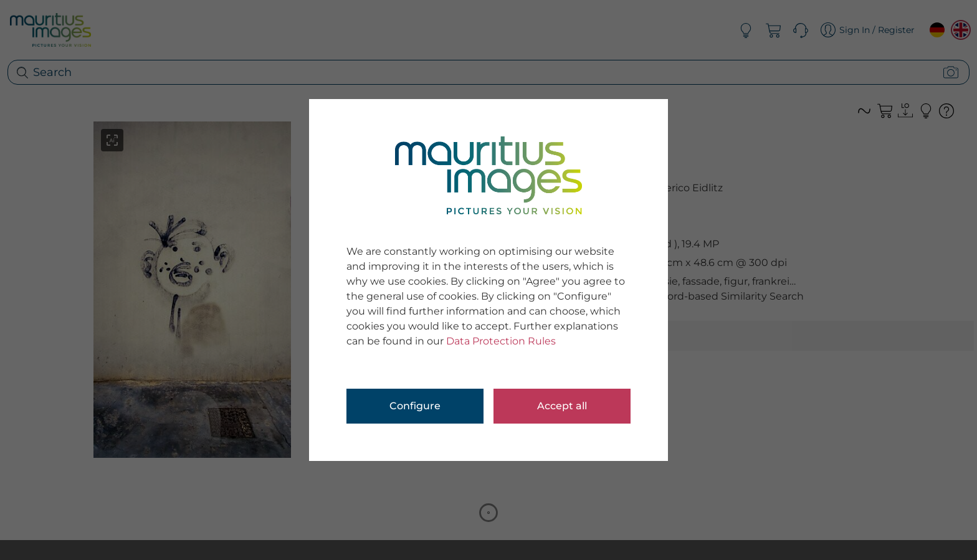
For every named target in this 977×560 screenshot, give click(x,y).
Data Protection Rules (501, 341)
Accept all (562, 406)
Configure (415, 406)
